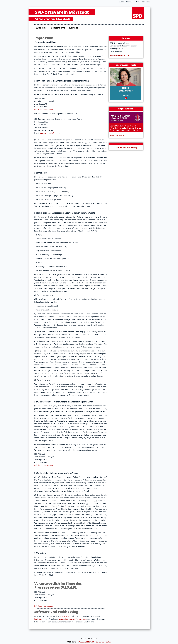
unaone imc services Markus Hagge (73, 619)
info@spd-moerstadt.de (44, 109)
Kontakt (74, 28)
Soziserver (38, 619)
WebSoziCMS (65, 616)
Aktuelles (41, 28)
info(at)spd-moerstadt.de (120, 55)
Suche (121, 2)
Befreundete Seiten (103, 642)
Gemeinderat (58, 28)
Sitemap (129, 2)
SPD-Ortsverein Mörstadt (62, 12)
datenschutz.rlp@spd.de (50, 133)
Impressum (145, 2)
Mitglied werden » (117, 135)
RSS (137, 2)
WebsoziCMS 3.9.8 (87, 642)
